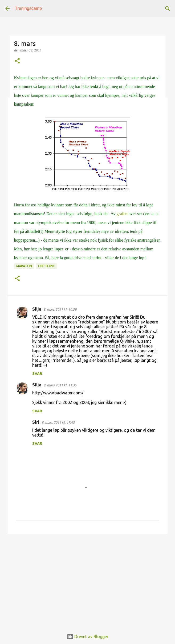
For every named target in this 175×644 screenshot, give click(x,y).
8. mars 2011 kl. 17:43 (58, 422)
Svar (37, 374)
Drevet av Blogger (88, 637)
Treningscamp (28, 8)
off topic (46, 266)
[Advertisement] (88, 579)
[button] (17, 61)
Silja (37, 309)
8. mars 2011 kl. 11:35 (60, 385)
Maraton (24, 266)
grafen (122, 214)
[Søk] (168, 9)
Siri (36, 422)
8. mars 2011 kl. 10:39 (60, 309)
